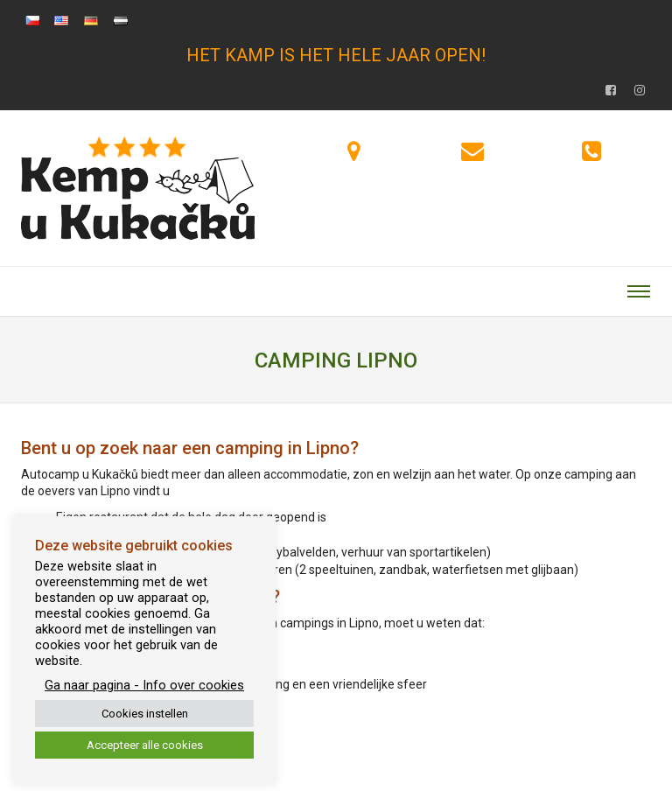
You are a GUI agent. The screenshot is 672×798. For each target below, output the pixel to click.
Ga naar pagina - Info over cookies (144, 685)
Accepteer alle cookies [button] (145, 745)
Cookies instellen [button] (145, 714)
